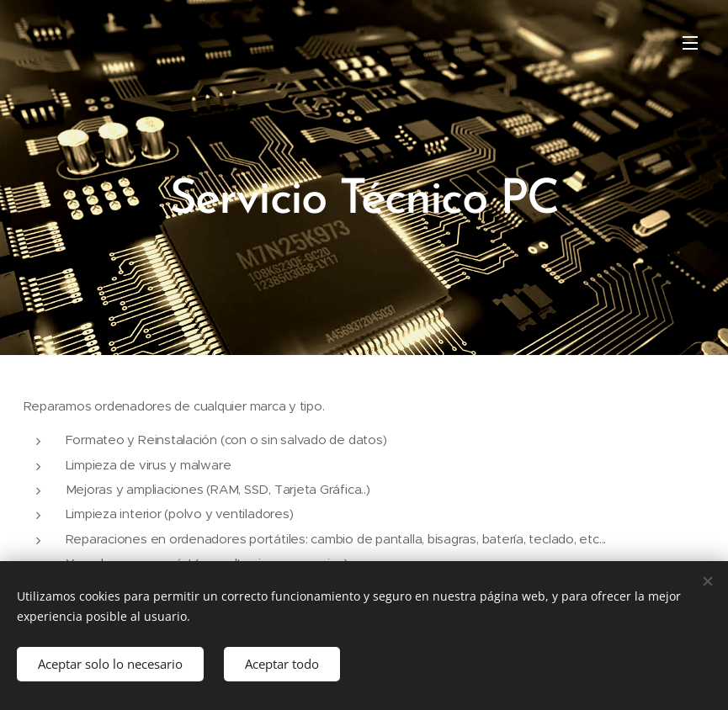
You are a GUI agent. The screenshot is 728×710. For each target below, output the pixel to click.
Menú (690, 43)
